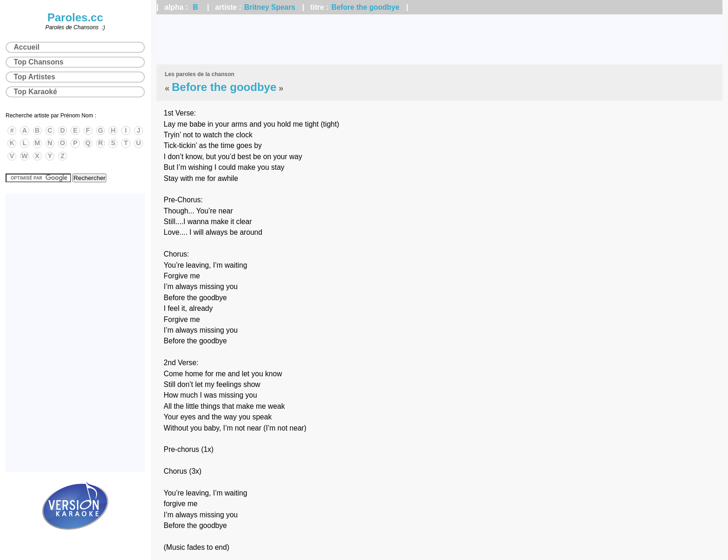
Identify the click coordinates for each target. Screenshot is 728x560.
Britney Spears (270, 7)
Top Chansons (39, 62)
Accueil (27, 47)
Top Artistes (35, 77)
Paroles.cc (75, 17)
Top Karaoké (36, 92)
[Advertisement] (440, 39)
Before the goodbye (365, 7)
